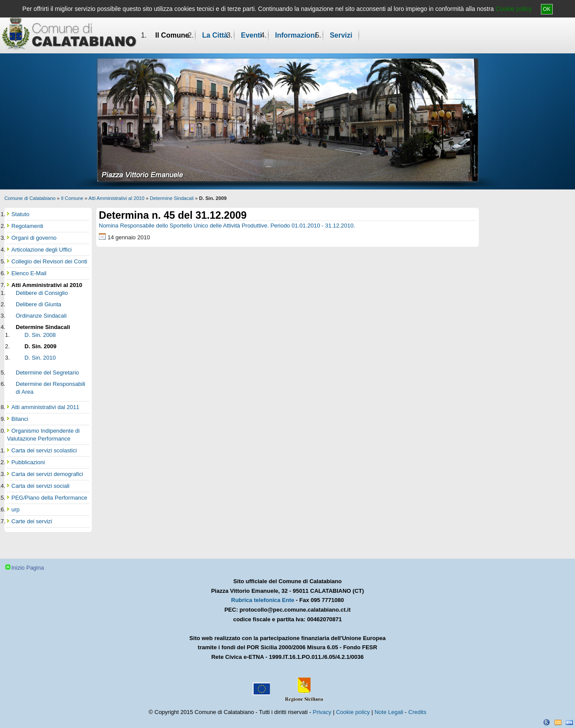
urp (16, 509)
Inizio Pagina (28, 568)
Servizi (341, 35)
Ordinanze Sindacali (41, 316)
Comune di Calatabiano (30, 198)
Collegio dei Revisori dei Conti (49, 261)
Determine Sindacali (172, 198)
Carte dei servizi (32, 521)
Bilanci (20, 419)
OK (547, 9)
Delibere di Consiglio (42, 293)
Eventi (251, 35)
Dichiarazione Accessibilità (547, 722)
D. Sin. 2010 (40, 358)
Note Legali (389, 712)
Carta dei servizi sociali (40, 486)
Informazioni (296, 35)
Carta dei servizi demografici (47, 474)
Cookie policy (514, 9)
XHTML (569, 722)
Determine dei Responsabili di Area (51, 388)
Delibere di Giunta (38, 304)
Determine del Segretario (47, 373)
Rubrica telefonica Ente (263, 600)
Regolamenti (27, 226)
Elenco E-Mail (29, 273)
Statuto (20, 214)
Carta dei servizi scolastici (44, 450)
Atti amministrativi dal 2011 (45, 407)
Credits (417, 712)
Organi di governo (34, 238)
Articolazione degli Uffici (42, 250)
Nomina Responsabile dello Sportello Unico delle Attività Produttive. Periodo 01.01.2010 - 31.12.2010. (227, 226)
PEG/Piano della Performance (49, 498)
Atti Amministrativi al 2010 (116, 198)
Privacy (322, 712)
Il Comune (172, 35)
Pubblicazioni (28, 462)
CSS (558, 722)
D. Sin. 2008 (40, 335)
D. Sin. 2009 (40, 346)
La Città (215, 35)
